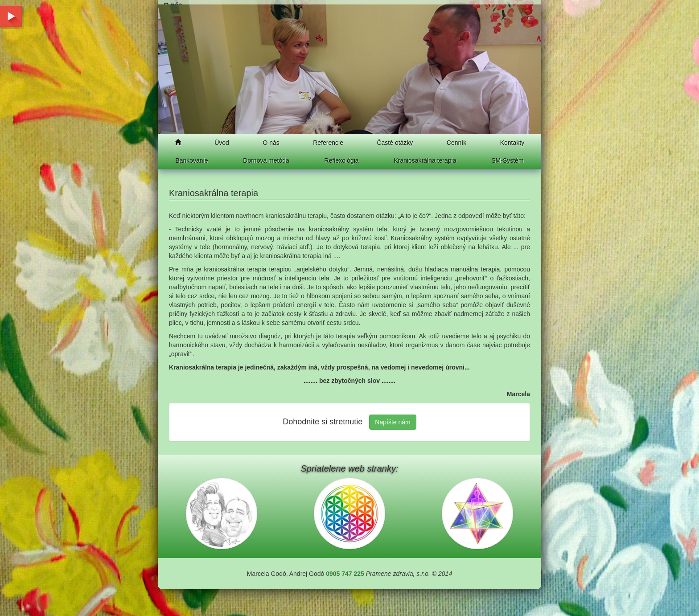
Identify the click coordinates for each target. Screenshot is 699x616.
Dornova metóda (266, 160)
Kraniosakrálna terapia (425, 160)
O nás (271, 143)
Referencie (328, 143)
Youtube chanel (11, 14)
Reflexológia (342, 160)
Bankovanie (191, 160)
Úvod (222, 143)
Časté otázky (395, 143)
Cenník (456, 143)
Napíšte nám (393, 422)
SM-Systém (507, 160)
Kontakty (512, 143)
